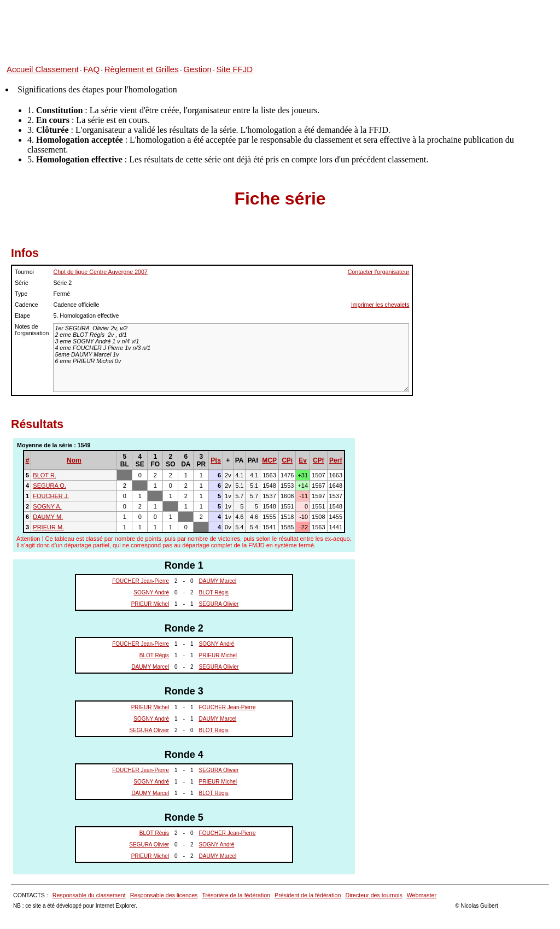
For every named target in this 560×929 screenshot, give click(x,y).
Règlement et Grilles (142, 69)
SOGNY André (151, 592)
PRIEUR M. (48, 527)
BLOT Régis (214, 592)
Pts (216, 460)
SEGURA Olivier (219, 604)
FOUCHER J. (51, 496)
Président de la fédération (308, 895)
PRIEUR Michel (150, 604)
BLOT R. (45, 475)
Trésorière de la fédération (236, 895)
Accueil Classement (43, 69)
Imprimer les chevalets (380, 305)
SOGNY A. (47, 506)
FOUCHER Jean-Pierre (141, 581)
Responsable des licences (164, 895)
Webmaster (422, 895)
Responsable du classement (89, 895)
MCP (269, 460)
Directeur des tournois (374, 895)
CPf (319, 460)
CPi (287, 460)
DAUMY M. (48, 517)
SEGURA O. (49, 486)
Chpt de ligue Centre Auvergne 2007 (100, 272)
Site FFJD (234, 69)
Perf (336, 460)
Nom (74, 460)
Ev (303, 460)
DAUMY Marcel (218, 581)
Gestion (197, 69)
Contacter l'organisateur (379, 272)
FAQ (91, 69)
